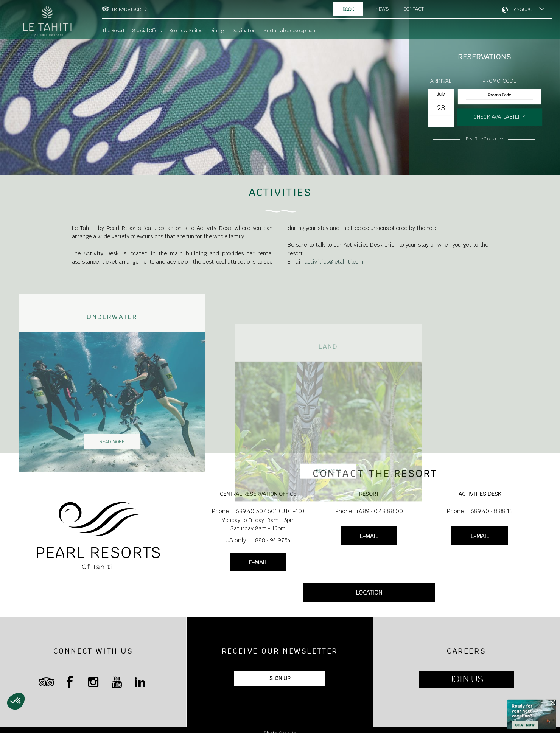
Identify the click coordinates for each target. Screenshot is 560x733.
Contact (414, 9)
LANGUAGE (523, 9)
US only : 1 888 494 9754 (258, 540)
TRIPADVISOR (126, 9)
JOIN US (466, 679)
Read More (131, 460)
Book (348, 9)
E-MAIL (258, 562)
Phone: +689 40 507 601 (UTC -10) (258, 511)
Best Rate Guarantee (484, 139)
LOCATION (369, 592)
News (382, 9)
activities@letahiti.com (334, 262)
